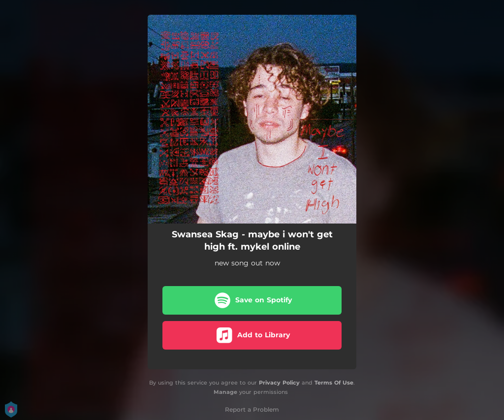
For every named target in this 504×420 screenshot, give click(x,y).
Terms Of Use (334, 383)
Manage (225, 392)
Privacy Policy (279, 383)
